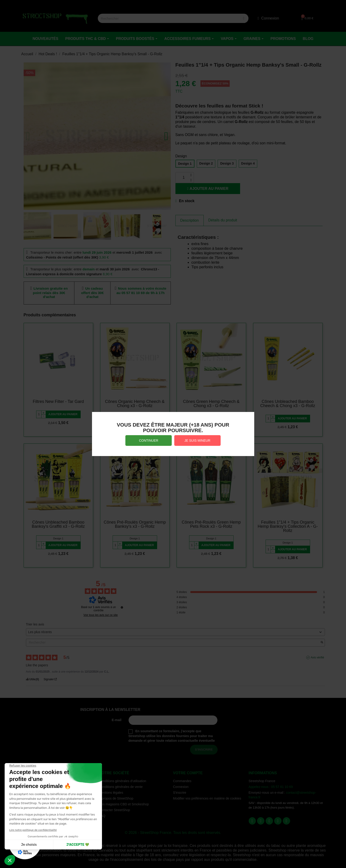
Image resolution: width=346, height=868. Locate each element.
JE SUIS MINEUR (197, 440)
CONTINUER (149, 440)
